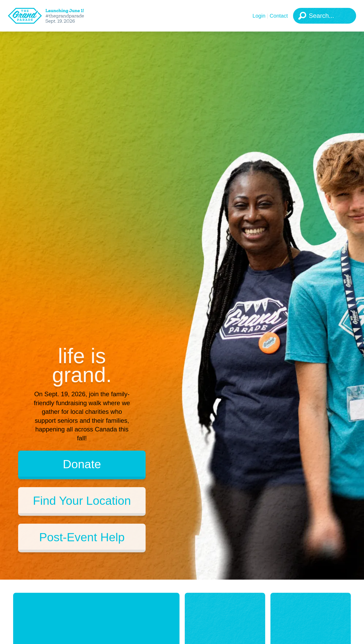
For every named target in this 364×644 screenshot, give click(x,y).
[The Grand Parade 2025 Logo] (54, 16)
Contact (279, 16)
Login (259, 16)
